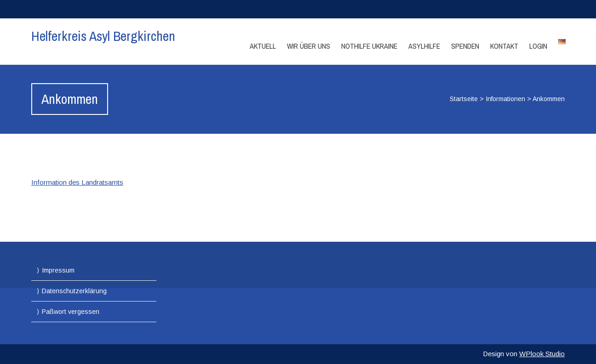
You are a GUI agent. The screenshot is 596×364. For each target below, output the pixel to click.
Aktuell (263, 46)
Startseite (464, 99)
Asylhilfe (424, 46)
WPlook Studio (542, 354)
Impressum (58, 270)
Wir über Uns (309, 46)
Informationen (505, 99)
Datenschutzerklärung (74, 291)
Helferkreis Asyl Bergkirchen (103, 36)
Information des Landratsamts (77, 182)
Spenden (465, 46)
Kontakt (504, 46)
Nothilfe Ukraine (369, 46)
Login (538, 46)
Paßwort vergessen (71, 312)
